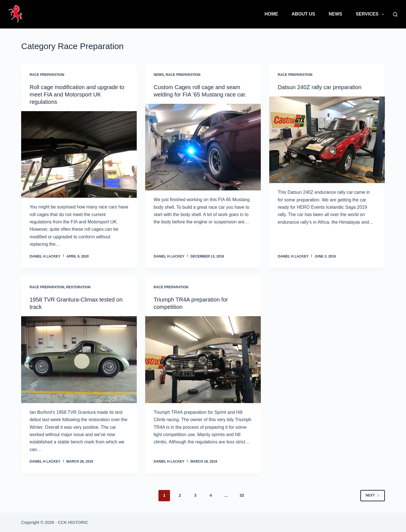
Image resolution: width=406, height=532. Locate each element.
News (336, 14)
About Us (303, 14)
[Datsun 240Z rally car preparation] (327, 140)
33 (242, 495)
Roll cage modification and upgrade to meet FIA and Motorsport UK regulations (77, 94)
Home (271, 14)
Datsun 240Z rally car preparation (320, 87)
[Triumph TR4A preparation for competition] (203, 360)
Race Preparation (47, 75)
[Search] (395, 14)
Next (373, 495)
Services (371, 14)
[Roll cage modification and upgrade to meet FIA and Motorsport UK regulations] (79, 155)
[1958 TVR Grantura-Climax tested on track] (79, 360)
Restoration (78, 287)
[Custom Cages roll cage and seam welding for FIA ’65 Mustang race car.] (203, 147)
